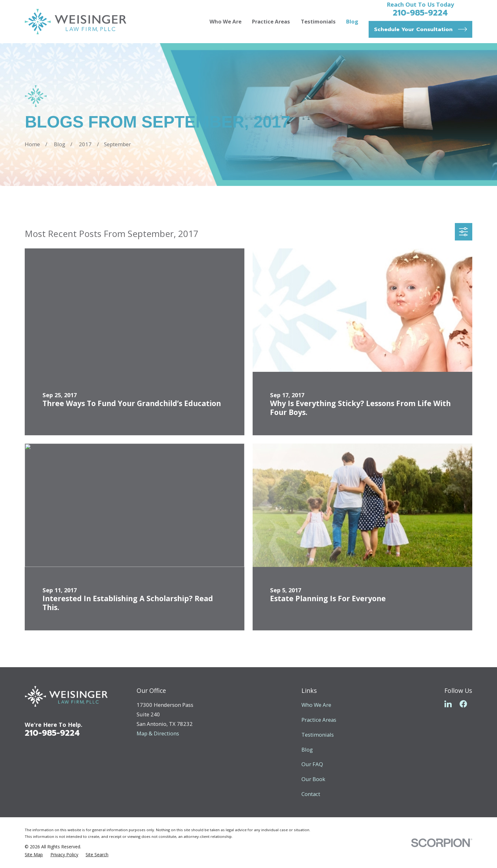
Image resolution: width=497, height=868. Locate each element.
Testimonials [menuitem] (318, 21)
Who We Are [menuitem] (226, 21)
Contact (311, 794)
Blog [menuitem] (352, 21)
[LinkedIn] (448, 704)
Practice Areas (319, 720)
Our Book (313, 779)
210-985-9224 (420, 13)
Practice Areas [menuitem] (271, 21)
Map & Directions (158, 733)
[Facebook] (463, 704)
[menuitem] (34, 855)
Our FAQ (312, 764)
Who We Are (316, 705)
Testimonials (318, 735)
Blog (307, 750)
